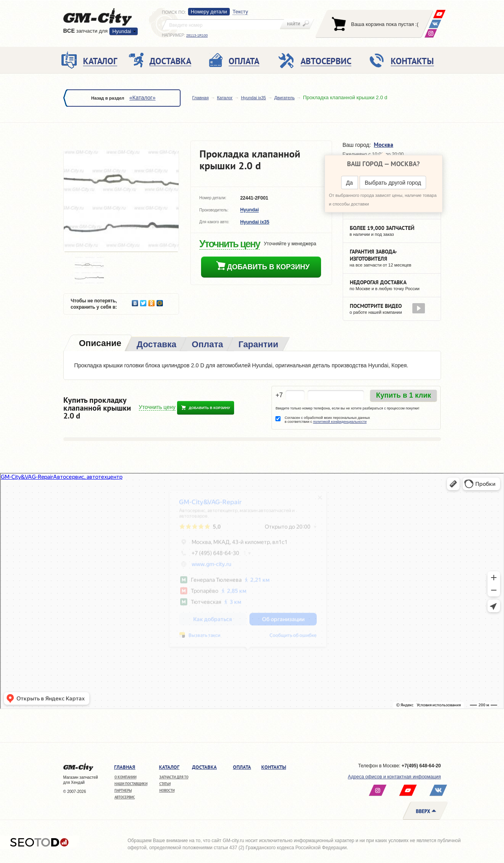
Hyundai (122, 31)
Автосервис (125, 797)
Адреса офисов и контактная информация (394, 777)
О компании (126, 777)
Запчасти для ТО (174, 777)
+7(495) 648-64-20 (421, 766)
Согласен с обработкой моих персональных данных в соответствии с (327, 420)
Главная (201, 98)
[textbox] (223, 24)
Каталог (225, 98)
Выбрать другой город (393, 183)
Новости (167, 790)
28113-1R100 (197, 35)
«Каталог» (142, 98)
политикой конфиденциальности (340, 422)
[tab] (100, 344)
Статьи (165, 784)
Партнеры (123, 790)
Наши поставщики (131, 784)
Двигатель (284, 98)
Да (350, 183)
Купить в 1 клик (404, 395)
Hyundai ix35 (253, 98)
